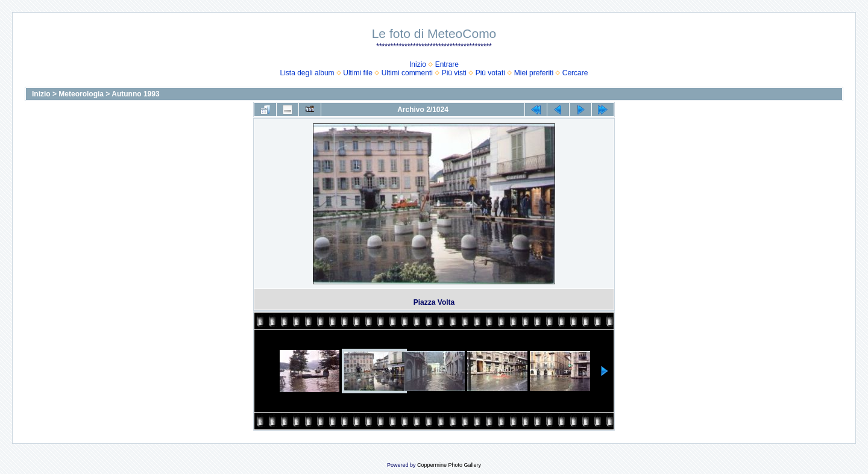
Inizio (418, 64)
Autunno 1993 (135, 94)
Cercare (575, 73)
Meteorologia (81, 94)
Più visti (454, 73)
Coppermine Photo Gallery (449, 465)
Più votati (490, 73)
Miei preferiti (534, 73)
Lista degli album (307, 73)
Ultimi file (358, 73)
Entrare (447, 64)
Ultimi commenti (407, 73)
